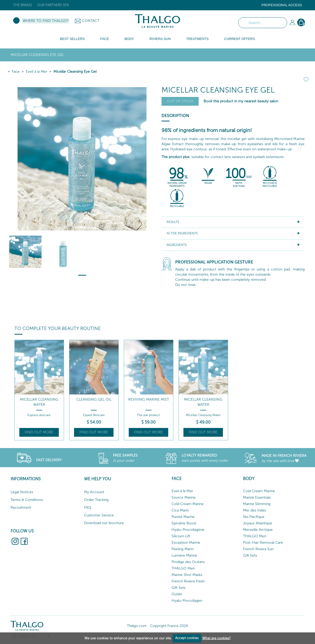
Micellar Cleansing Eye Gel (75, 72)
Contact (91, 21)
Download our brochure (104, 523)
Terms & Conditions (27, 500)
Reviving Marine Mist (149, 399)
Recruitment (21, 507)
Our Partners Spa (53, 5)
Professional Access (282, 5)
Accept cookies (187, 638)
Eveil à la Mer (37, 72)
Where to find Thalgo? (46, 21)
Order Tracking (96, 500)
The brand (23, 5)
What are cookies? (216, 638)
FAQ (88, 507)
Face (16, 72)
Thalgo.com (137, 626)
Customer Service (99, 515)
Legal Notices (22, 492)
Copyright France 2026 (169, 626)
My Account (94, 492)
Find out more (39, 432)
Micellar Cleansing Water (39, 402)
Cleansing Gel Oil (94, 399)
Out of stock (180, 101)
